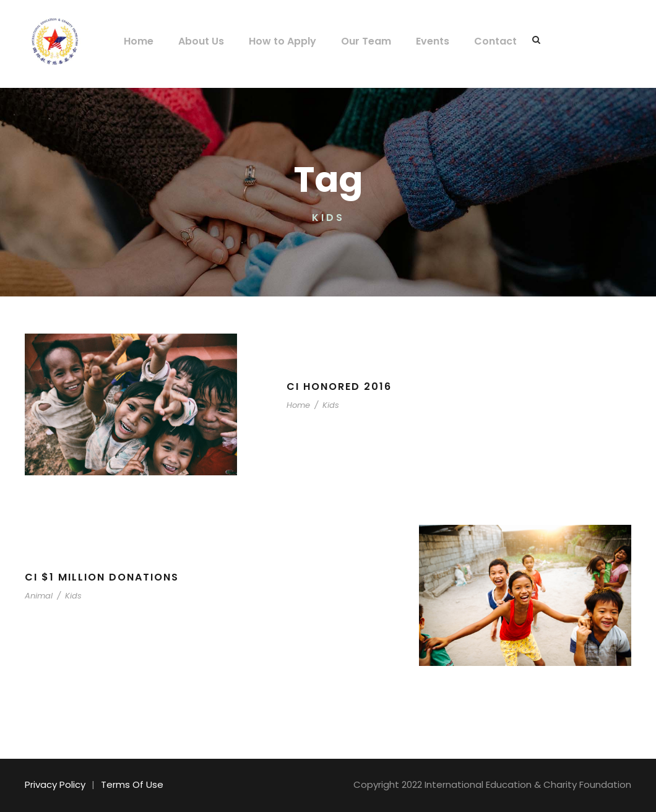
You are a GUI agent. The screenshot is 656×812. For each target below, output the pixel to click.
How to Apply (277, 41)
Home (137, 41)
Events (419, 41)
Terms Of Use (126, 784)
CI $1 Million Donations (103, 577)
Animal (37, 596)
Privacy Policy (54, 784)
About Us (198, 41)
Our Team (355, 41)
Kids (326, 405)
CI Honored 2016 (340, 387)
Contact (478, 41)
